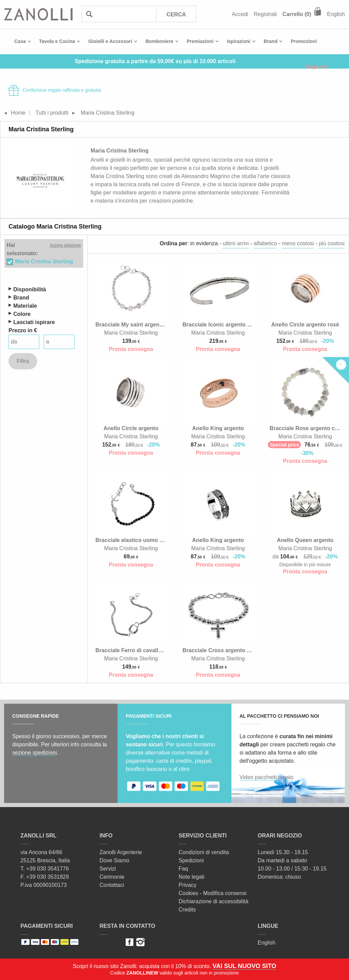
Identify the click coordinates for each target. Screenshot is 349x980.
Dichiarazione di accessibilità (214, 901)
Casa (20, 41)
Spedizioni (191, 860)
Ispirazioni (238, 41)
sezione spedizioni (35, 753)
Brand (271, 41)
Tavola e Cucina (57, 41)
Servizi (108, 869)
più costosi (332, 243)
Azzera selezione (65, 245)
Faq (183, 869)
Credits (187, 910)
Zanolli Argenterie (121, 852)
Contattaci (112, 885)
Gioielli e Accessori (110, 41)
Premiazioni (200, 41)
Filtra (23, 361)
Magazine (317, 67)
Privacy (187, 885)
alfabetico (265, 243)
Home (18, 113)
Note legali (192, 877)
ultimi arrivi (236, 243)
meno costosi (298, 243)
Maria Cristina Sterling (44, 261)
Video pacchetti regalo (267, 777)
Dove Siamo (114, 860)
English (336, 14)
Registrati (265, 14)
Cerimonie (112, 877)
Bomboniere (160, 41)
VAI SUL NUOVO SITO (244, 966)
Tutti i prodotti (52, 113)
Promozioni (304, 41)
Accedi (240, 14)
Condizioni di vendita (204, 852)
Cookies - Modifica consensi (213, 893)
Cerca (176, 14)
